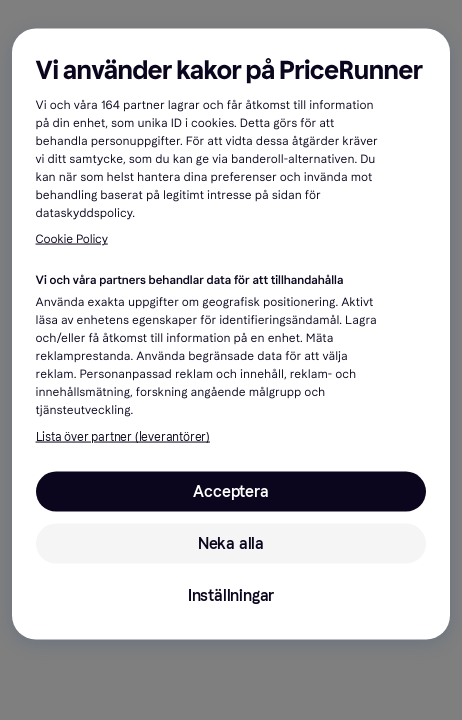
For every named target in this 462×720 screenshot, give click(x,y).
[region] (231, 334)
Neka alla (231, 543)
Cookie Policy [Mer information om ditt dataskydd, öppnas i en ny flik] (72, 240)
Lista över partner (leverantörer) (123, 437)
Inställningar (231, 595)
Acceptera (230, 491)
